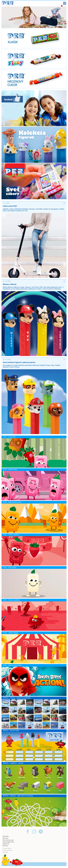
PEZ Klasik (6, 836)
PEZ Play (5, 846)
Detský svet (6, 844)
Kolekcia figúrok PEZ (8, 842)
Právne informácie (8, 850)
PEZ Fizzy (5, 838)
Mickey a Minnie (10, 284)
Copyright (5, 852)
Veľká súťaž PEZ (10, 206)
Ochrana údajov (7, 848)
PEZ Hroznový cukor (8, 840)
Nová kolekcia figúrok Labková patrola (19, 362)
